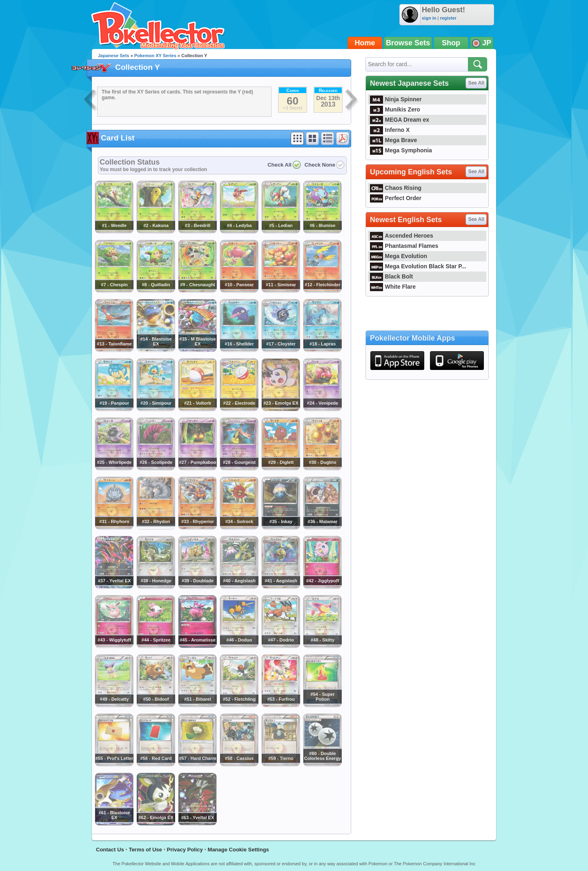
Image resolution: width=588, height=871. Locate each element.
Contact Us (110, 850)
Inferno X (390, 130)
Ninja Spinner (396, 99)
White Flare (393, 287)
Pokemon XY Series (155, 56)
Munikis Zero (395, 109)
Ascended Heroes (402, 236)
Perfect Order (396, 198)
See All (476, 83)
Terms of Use (145, 850)
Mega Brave (393, 140)
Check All (280, 165)
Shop (451, 43)
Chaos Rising (396, 188)
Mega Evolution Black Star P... (418, 266)
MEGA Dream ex (400, 120)
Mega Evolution (399, 256)
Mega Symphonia (401, 150)
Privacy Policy (185, 850)
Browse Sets (408, 43)
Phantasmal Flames (404, 246)
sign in (429, 18)
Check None (320, 165)
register (448, 18)
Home (365, 43)
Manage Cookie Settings (238, 850)
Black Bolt (391, 276)
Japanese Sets (114, 56)
